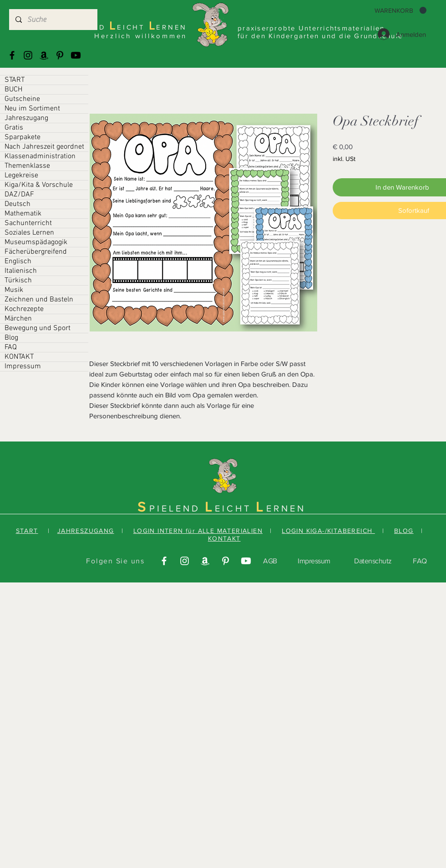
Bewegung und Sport (38, 328)
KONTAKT (19, 357)
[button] (400, 10)
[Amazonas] (44, 55)
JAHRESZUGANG (86, 531)
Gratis (14, 128)
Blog (11, 338)
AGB (270, 561)
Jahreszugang (26, 118)
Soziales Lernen (29, 233)
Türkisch (18, 281)
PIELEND (177, 508)
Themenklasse (27, 166)
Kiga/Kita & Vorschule (39, 185)
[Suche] (53, 20)
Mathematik (23, 214)
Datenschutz (373, 561)
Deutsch (18, 204)
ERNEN (286, 508)
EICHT (235, 508)
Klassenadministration (40, 156)
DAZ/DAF (19, 195)
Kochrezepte (24, 309)
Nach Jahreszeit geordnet (44, 147)
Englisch (18, 261)
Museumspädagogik (36, 242)
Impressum (23, 366)
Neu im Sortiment (32, 109)
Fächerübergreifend (36, 252)
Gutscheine (22, 99)
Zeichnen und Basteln (39, 300)
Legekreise (21, 176)
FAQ (11, 347)
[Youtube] (76, 55)
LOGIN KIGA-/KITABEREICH (328, 531)
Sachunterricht (28, 223)
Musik (14, 290)
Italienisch (21, 271)
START (15, 80)
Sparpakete (23, 137)
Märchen (18, 319)
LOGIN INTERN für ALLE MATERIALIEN (198, 531)
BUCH (13, 90)
